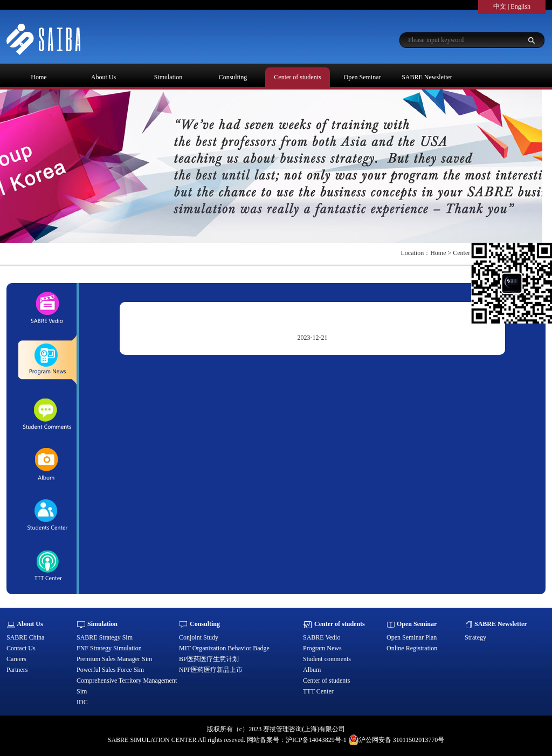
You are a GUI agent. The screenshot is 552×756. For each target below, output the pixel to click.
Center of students (297, 77)
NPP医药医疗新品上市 (211, 670)
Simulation (168, 77)
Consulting (233, 77)
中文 (500, 6)
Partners (17, 670)
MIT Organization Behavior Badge (224, 648)
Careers (16, 659)
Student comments (327, 659)
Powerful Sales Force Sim (110, 670)
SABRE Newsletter (427, 77)
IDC (82, 702)
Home (39, 77)
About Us (103, 77)
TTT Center (318, 691)
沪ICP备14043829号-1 (316, 740)
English (520, 6)
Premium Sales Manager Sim (114, 659)
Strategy (475, 637)
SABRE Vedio (322, 637)
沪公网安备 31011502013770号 (396, 740)
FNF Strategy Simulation (109, 648)
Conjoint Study (199, 637)
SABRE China (25, 637)
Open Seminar (363, 77)
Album (312, 670)
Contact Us (21, 648)
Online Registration (412, 648)
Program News (322, 648)
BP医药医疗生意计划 (209, 659)
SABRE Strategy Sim (105, 637)
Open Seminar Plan (412, 637)
